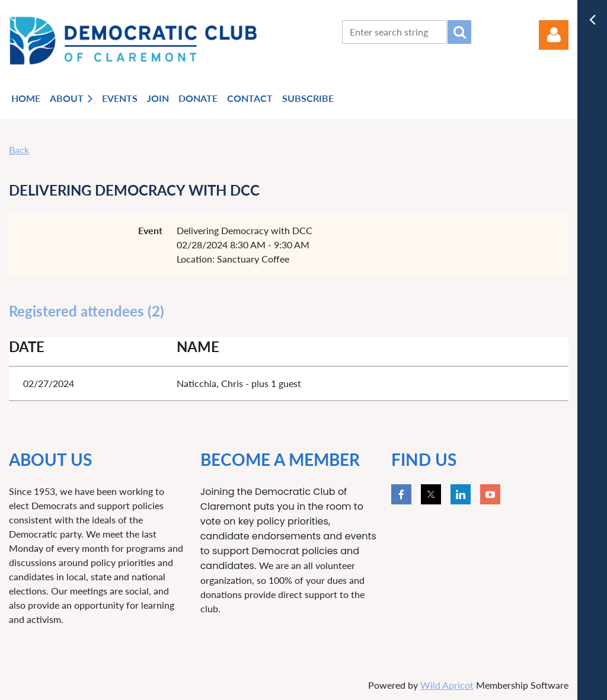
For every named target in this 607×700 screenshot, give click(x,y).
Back (19, 150)
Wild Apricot (447, 685)
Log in (554, 35)
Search (459, 32)
